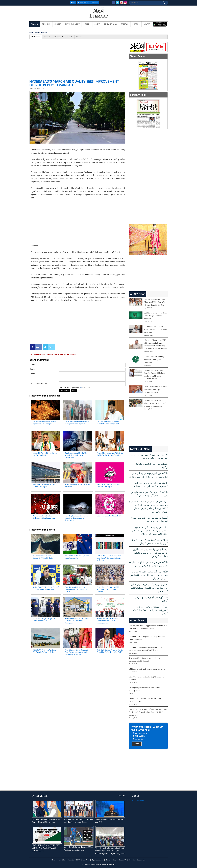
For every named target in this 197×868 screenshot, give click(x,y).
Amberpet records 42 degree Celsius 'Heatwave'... (78, 486)
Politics (125, 24)
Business (46, 24)
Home (31, 32)
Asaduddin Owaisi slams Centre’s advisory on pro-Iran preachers (155, 329)
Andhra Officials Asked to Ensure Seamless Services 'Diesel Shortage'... (77, 621)
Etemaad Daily (138, 800)
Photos (136, 24)
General (79, 37)
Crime (97, 24)
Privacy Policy (111, 860)
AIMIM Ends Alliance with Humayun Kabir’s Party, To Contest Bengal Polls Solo (155, 302)
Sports (58, 24)
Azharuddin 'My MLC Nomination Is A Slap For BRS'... (45, 454)
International (58, 37)
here (81, 388)
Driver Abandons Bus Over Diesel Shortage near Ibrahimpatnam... (77, 423)
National (47, 37)
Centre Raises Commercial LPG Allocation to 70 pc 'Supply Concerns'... (108, 589)
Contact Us (123, 860)
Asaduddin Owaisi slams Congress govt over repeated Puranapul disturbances (155, 403)
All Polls (86, 860)
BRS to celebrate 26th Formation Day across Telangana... (108, 486)
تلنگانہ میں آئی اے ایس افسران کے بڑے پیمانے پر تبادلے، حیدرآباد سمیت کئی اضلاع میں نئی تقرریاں (149, 575)
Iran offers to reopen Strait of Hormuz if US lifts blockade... (43, 557)
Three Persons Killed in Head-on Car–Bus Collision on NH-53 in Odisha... (76, 589)
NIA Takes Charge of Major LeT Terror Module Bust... (44, 620)
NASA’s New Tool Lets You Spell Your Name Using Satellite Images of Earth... (109, 558)
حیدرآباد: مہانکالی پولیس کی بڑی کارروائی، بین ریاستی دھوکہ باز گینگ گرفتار (151, 610)
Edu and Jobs (110, 24)
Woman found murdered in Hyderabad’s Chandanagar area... (44, 517)
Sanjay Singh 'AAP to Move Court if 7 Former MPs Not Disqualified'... (46, 588)
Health (87, 24)
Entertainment (72, 24)
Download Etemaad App (137, 860)
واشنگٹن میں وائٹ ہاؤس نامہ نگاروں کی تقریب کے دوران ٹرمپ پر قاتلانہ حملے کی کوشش (150, 553)
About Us (62, 860)
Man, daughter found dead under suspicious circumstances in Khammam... (76, 518)
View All (122, 796)
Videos (147, 24)
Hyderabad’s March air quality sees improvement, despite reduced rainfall (74, 83)
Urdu (73, 3)
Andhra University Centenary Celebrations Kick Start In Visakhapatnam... (107, 621)
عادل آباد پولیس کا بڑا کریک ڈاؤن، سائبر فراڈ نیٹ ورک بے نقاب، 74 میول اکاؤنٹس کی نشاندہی (149, 588)
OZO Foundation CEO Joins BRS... (109, 516)
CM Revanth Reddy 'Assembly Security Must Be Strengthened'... (109, 423)
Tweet (51, 347)
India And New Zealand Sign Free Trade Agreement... (77, 557)
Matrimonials (83, 3)
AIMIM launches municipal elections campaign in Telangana (155, 359)
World (35, 24)
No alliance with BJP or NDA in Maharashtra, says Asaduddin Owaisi (156, 390)
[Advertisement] (50, 13)
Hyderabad (44, 32)
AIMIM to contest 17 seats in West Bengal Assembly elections (155, 316)
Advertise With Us (74, 860)
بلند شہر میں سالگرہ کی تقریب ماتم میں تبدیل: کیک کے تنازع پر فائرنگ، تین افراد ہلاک (149, 531)
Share (38, 347)
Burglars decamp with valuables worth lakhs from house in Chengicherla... (76, 455)
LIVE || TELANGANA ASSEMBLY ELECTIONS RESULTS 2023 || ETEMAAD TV (46, 848)
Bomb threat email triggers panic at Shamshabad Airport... (45, 486)
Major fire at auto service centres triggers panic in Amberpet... (44, 423)
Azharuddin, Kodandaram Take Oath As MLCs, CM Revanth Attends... (110, 454)
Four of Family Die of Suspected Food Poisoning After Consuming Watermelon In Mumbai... (77, 652)
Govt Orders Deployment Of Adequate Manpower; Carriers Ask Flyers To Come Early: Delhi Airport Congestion (148, 712)
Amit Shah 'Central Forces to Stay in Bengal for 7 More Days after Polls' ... (110, 652)
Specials (70, 37)
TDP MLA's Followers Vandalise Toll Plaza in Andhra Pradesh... (44, 651)
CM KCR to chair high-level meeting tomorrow (147, 669)
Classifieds (94, 3)
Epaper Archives (98, 860)
